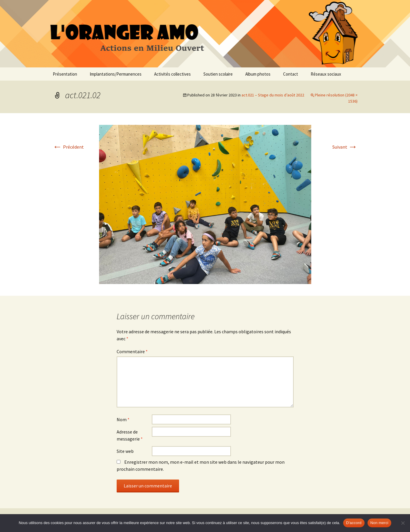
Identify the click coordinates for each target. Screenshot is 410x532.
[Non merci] (403, 523)
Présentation (65, 74)
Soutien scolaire (218, 74)
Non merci (380, 523)
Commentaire (132, 351)
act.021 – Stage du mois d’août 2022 (273, 95)
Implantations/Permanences (116, 74)
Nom (123, 419)
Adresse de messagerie (130, 435)
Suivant (345, 147)
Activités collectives (172, 74)
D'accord (354, 523)
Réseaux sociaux (326, 74)
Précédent (68, 147)
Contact (291, 74)
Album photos (258, 74)
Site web (125, 451)
